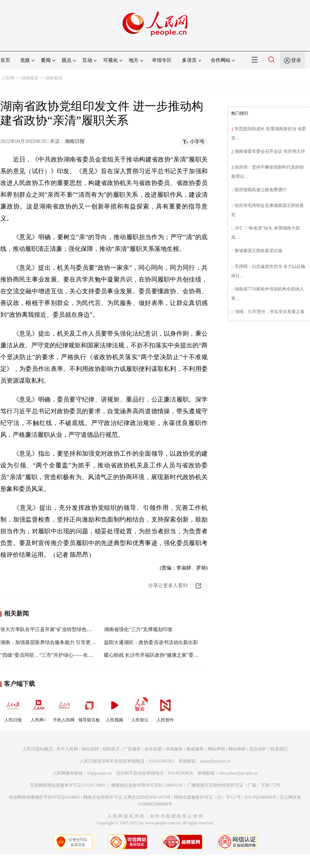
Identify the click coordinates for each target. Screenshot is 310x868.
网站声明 (216, 749)
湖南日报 (75, 141)
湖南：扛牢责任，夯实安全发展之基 (270, 312)
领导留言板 (89, 708)
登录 (296, 60)
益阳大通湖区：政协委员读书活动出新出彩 (151, 642)
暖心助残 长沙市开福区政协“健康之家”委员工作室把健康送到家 (174, 655)
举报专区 (162, 60)
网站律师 (237, 749)
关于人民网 (67, 749)
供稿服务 (174, 749)
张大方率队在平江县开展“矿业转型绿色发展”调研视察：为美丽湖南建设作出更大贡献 (94, 629)
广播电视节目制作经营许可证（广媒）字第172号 (234, 785)
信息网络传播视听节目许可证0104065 (44, 797)
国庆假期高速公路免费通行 (260, 190)
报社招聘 (90, 749)
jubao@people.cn (215, 761)
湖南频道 (30, 78)
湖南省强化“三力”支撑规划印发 (138, 629)
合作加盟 (153, 749)
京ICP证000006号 (260, 797)
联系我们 (279, 749)
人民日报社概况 (37, 749)
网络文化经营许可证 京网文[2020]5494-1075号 (127, 797)
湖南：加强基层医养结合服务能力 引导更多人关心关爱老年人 (68, 642)
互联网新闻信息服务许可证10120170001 (68, 785)
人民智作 (165, 708)
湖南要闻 (54, 78)
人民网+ (38, 708)
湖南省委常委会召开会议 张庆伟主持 (270, 151)
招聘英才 (111, 749)
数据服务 (195, 749)
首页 (5, 60)
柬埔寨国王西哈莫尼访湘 (258, 251)
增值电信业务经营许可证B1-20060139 (146, 785)
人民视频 (114, 708)
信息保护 (258, 749)
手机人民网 (64, 708)
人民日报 (13, 708)
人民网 (8, 78)
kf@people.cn (99, 773)
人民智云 (140, 708)
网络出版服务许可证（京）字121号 (207, 797)
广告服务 (132, 749)
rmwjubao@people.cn (238, 773)
